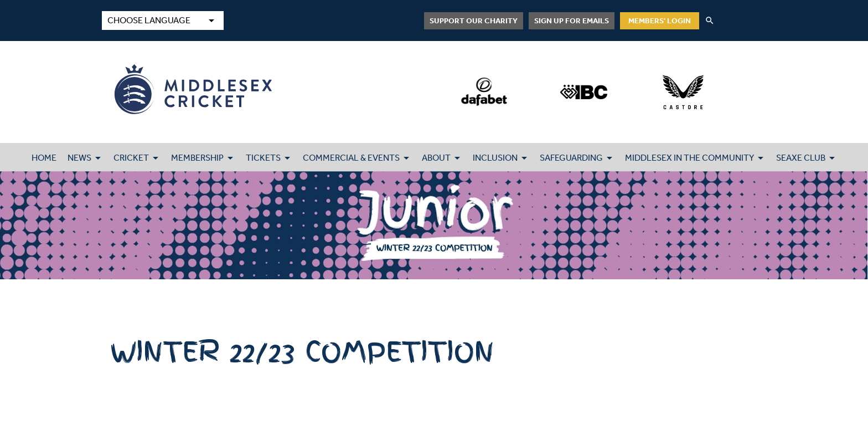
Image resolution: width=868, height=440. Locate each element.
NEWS (79, 158)
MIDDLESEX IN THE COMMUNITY (689, 158)
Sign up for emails (572, 21)
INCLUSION (495, 158)
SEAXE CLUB (801, 158)
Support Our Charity (474, 21)
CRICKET (131, 158)
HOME (44, 158)
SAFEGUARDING (571, 158)
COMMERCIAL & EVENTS (351, 158)
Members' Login (660, 21)
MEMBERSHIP (197, 158)
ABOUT (436, 158)
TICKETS (263, 158)
